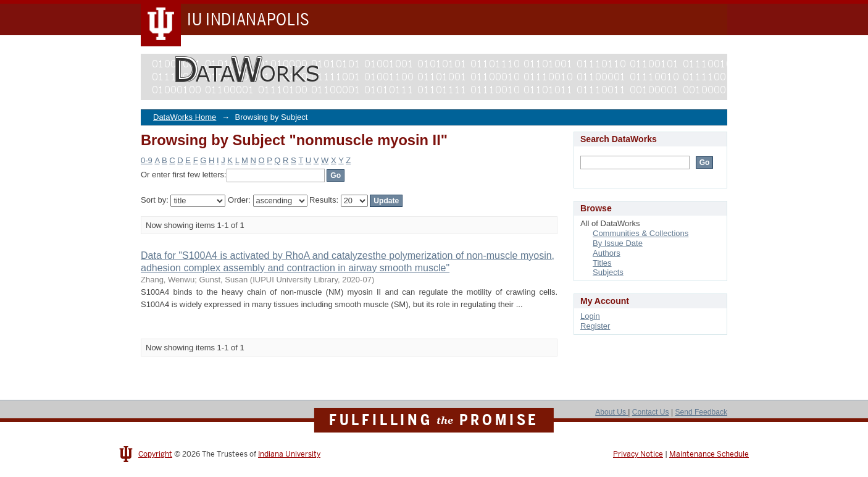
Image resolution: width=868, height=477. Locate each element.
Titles (602, 263)
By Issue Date (618, 243)
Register (595, 326)
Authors (607, 253)
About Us (611, 412)
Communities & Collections (641, 233)
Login (590, 316)
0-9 (147, 160)
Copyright (155, 454)
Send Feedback (701, 412)
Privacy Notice (638, 454)
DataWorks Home (185, 117)
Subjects (608, 272)
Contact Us (651, 412)
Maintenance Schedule (709, 454)
